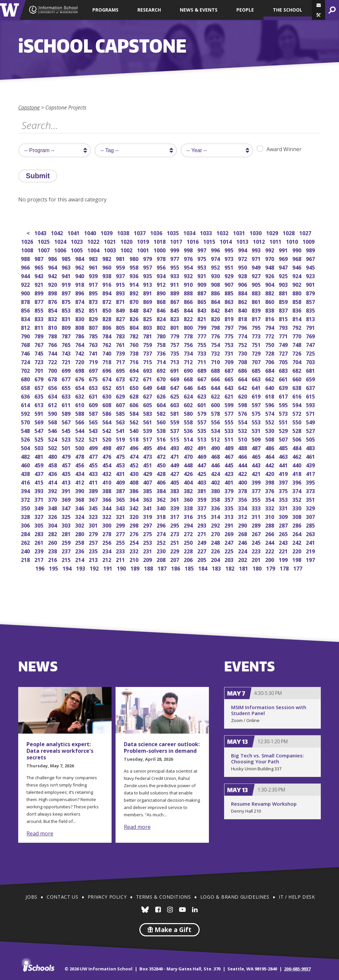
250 (189, 542)
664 (243, 379)
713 (175, 361)
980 (135, 258)
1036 (157, 232)
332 (270, 508)
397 (284, 482)
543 (94, 430)
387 (121, 490)
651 (121, 387)
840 (243, 310)
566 (80, 422)
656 (53, 387)
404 (189, 482)
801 (175, 327)
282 (53, 533)
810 (53, 327)
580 (189, 413)
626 (162, 396)
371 (40, 499)
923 (311, 275)
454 (107, 465)
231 (148, 551)
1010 (292, 241)
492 (189, 447)
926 (270, 275)
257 (94, 542)
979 (148, 258)
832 (53, 318)
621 (230, 396)
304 (53, 525)
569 (40, 422)
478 (80, 456)
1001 (144, 250)
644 (216, 387)
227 (202, 551)
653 (94, 387)
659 (311, 379)
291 (230, 525)
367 (94, 499)
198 (297, 559)
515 (175, 439)
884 (243, 293)
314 (216, 516)
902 (297, 284)
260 (53, 542)
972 (243, 258)
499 (94, 447)
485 (284, 447)
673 (121, 379)
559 (175, 422)
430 (135, 473)
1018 (160, 241)
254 (135, 542)
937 (121, 275)
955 (175, 267)
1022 (94, 241)
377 (257, 490)
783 (121, 336)
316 (189, 516)
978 (162, 258)
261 (40, 542)
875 (67, 301)
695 (121, 370)
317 (175, 516)
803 (148, 327)
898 (53, 293)
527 (311, 430)
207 (175, 559)
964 (53, 267)
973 (230, 258)
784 (107, 336)
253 (148, 542)
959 (121, 267)
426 (189, 473)
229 (175, 551)
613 (40, 404)
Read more (40, 833)
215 (67, 559)
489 (230, 447)
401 (230, 482)
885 (230, 293)
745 (40, 353)
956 (162, 267)
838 (270, 310)
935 (148, 275)
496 (135, 447)
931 (202, 275)
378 (243, 490)
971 (257, 258)
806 (107, 327)
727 (284, 353)
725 (311, 353)
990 (297, 250)
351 (311, 499)
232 (135, 551)
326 (53, 516)
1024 (61, 241)
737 (148, 353)
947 (284, 267)
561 (148, 422)
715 (148, 361)
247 (230, 542)
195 (54, 568)
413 (67, 482)
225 (230, 551)
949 (257, 267)
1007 (44, 250)
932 (189, 275)
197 (311, 559)
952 (216, 267)
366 (107, 499)
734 (189, 353)
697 (94, 370)
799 (202, 327)
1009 (309, 241)
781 (148, 336)
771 (284, 336)
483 (311, 447)
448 (189, 465)
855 (40, 310)
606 (135, 404)
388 (107, 490)
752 (243, 344)
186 (176, 568)
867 (175, 301)
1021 (110, 241)
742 (80, 353)
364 (135, 499)
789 (40, 336)
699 (67, 370)
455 (94, 465)
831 (67, 318)
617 (284, 396)
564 (107, 422)
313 (230, 516)
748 (297, 344)
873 (94, 301)
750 (270, 344)
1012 (259, 241)
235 (94, 551)
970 (270, 258)
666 (216, 379)
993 (257, 250)
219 (311, 551)
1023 (77, 241)
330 (297, 508)
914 (135, 284)
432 (107, 473)
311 (257, 516)
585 (121, 413)
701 (40, 370)
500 (80, 447)
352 (297, 499)
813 (311, 318)
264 (297, 533)
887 (202, 293)
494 (162, 447)
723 (40, 361)
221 (284, 551)
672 (135, 379)
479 (67, 456)
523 (67, 439)
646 (189, 387)
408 (135, 482)
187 (163, 568)
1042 (57, 232)
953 (202, 267)
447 (202, 465)
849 (121, 310)
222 (270, 551)
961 (94, 267)
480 (53, 456)
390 (80, 490)
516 (162, 439)
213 (94, 559)
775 (230, 336)
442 (270, 465)
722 (53, 361)
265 (284, 533)
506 (297, 439)
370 (53, 499)
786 (80, 336)
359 (202, 499)
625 (175, 396)
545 (67, 430)
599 (230, 404)
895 (94, 293)
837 (284, 310)
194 (68, 568)
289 (257, 525)
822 (189, 318)
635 (40, 396)
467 (230, 456)
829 (94, 318)
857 (311, 301)
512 (216, 439)
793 (284, 327)
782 (135, 336)
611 (67, 404)
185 (190, 568)
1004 (94, 250)
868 (162, 301)
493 (175, 447)
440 (297, 465)
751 (257, 344)
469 (202, 456)
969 (284, 258)
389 (94, 490)
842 (216, 310)
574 (270, 413)
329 (311, 508)
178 (285, 568)
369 (67, 499)
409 (121, 482)
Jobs (31, 897)
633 (67, 396)
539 (148, 430)
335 (230, 508)
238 (53, 551)
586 (107, 413)
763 (94, 344)
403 (202, 482)
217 (40, 559)
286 (297, 525)
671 (148, 379)
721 (67, 361)
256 (107, 542)
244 (270, 542)
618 (270, 396)
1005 (77, 250)
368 (80, 499)
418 (297, 473)
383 (175, 490)
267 (257, 533)
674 (107, 379)
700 (53, 370)
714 (162, 361)
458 (53, 465)
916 (107, 284)
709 (230, 361)
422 (243, 473)
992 (270, 250)
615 (311, 396)
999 (175, 250)
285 (311, 525)
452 (135, 465)
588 (80, 413)
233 (121, 551)
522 (80, 439)
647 (175, 387)
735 (175, 353)
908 (216, 284)
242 (297, 542)
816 (270, 318)
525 (40, 439)
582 (162, 413)
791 (311, 327)
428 (162, 473)
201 (257, 559)
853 (67, 310)
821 (202, 318)
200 (270, 559)
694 (135, 370)
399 (257, 482)
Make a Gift (169, 930)
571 (311, 413)
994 (243, 250)
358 (216, 499)
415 (40, 482)
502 (53, 447)
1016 (193, 241)
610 (80, 404)
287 (284, 525)
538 (162, 430)
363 (148, 499)
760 (135, 344)
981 (121, 258)
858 (297, 301)
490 (216, 447)
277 (121, 533)
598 (243, 404)
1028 (289, 232)
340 (162, 508)
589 (67, 413)
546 (53, 430)
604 (162, 404)
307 (311, 516)
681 (311, 370)
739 (121, 353)
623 (202, 396)
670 (162, 379)
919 (67, 284)
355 (257, 499)
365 (121, 499)
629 (121, 396)
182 (231, 568)
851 (94, 310)
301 (94, 525)
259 (67, 542)
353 (284, 499)
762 (107, 344)
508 (270, 439)
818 (243, 318)
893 (121, 293)
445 (230, 465)
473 (148, 456)
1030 (256, 232)
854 (53, 310)
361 (175, 499)
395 (311, 482)
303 (67, 525)
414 (53, 482)
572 (297, 413)
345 (94, 508)
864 (216, 301)
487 (257, 447)
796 (243, 327)
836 (297, 310)
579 (202, 413)
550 (297, 422)
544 (80, 430)
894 (107, 293)
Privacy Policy (107, 897)
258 (80, 542)
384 (162, 490)
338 (189, 508)
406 (162, 482)
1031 (240, 232)
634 (53, 396)
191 (108, 568)
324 (80, 516)
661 (284, 379)
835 (311, 310)
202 (243, 559)
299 (121, 525)
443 (257, 465)
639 (284, 387)
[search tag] (136, 150)
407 (148, 482)
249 (202, 542)
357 (230, 499)
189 (136, 568)
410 (107, 482)
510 (243, 439)
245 (257, 542)
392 (53, 490)
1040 (91, 232)
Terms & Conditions (164, 897)
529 (284, 430)
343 (121, 508)
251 (175, 542)
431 (121, 473)
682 (297, 370)
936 (135, 275)
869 (148, 301)
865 (202, 301)
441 (284, 465)
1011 (276, 241)
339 (175, 508)
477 (94, 456)
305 (40, 525)
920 (53, 284)
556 (216, 422)
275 (148, 533)
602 (189, 404)
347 (67, 508)
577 (230, 413)
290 (243, 525)
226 (216, 551)
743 (67, 353)
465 (257, 456)
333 (257, 508)
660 (297, 379)
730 (243, 353)
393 (40, 490)
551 (284, 422)
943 (40, 275)
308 (297, 516)
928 (243, 275)
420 (270, 473)
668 (189, 379)
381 (202, 490)
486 (270, 447)
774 (243, 336)
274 (162, 533)
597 (257, 404)
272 (189, 533)
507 (284, 439)
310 (270, 516)
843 (202, 310)
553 (257, 422)
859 (284, 301)
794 (270, 327)
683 (284, 370)
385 (148, 490)
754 (216, 344)
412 (80, 482)
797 (230, 327)
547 (40, 430)
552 (270, 422)
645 (202, 387)
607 (121, 404)
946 (297, 267)
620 (243, 396)
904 (270, 284)
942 (53, 275)
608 (107, 404)
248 (216, 542)
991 (284, 250)
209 (148, 559)
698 (80, 370)
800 (189, 327)
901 (311, 284)
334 (243, 508)
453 (121, 465)
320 (135, 516)
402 (216, 482)
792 (297, 327)
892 (135, 293)
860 (270, 301)
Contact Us (62, 897)
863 (230, 301)
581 (175, 413)
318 (162, 516)
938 (107, 275)
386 (135, 490)
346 (80, 508)
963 (67, 267)
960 (107, 267)
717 (121, 361)
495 (148, 447)
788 (53, 336)
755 (202, 344)
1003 (110, 250)
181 (244, 568)
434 (80, 473)
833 (40, 318)
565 (94, 422)
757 (175, 344)
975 (202, 258)
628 (135, 396)
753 (230, 344)
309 (284, 516)
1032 (223, 232)
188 (149, 568)
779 (175, 336)
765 (67, 344)
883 (257, 293)
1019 (144, 241)
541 (121, 430)
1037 (140, 232)
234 (107, 551)
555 (230, 422)
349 (40, 508)
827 (121, 318)
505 (311, 439)
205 (202, 559)
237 (67, 551)
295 (175, 525)
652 (107, 387)
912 (162, 284)
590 (53, 413)
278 (107, 533)
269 (230, 533)
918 (80, 284)
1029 (273, 232)
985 (67, 258)
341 (148, 508)
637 (311, 387)
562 (135, 422)
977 (175, 258)
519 (121, 439)
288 (270, 525)
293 (202, 525)
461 (311, 456)
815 (284, 318)
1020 (127, 241)
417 (311, 473)
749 (284, 344)
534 (216, 430)
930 (216, 275)
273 (175, 533)
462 (297, 456)
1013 (243, 241)
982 (107, 258)
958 (135, 267)
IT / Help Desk (297, 897)
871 (121, 301)
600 (216, 404)
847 (148, 310)
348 (53, 508)
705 (284, 361)
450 (162, 465)
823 (175, 318)
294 (189, 525)
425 (202, 473)
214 (80, 559)
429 (148, 473)
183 (217, 568)
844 (189, 310)
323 (94, 516)
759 (148, 344)
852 (80, 310)
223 (257, 551)
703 (311, 361)
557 (202, 422)
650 (135, 387)
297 (148, 525)
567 (67, 422)
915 (121, 284)
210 (135, 559)
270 (216, 533)
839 (257, 310)
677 (67, 379)
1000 (160, 250)
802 (162, 327)
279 (94, 533)
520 (107, 439)
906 (243, 284)
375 (284, 490)
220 (297, 551)
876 (53, 301)
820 (216, 318)
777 (202, 336)
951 (230, 267)
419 (284, 473)
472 (162, 456)
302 (80, 525)
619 (257, 396)
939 (94, 275)
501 (67, 447)
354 (270, 499)
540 (135, 430)
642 (243, 387)
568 (53, 422)
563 (121, 422)
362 (162, 499)
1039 (107, 232)
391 (67, 490)
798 (216, 327)
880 (297, 293)
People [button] (245, 10)
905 (257, 284)
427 (175, 473)
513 (202, 439)
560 (162, 422)
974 (216, 258)
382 (189, 490)
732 (216, 353)
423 (230, 473)
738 (135, 353)
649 (148, 387)
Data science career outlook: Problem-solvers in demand (162, 747)
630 (107, 396)
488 (243, 447)
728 (270, 353)
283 (40, 533)
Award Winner (279, 149)
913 (148, 284)
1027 (306, 232)
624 (189, 396)
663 (257, 379)
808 (80, 327)
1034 (190, 232)
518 (135, 439)
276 (135, 533)
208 (162, 559)
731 (230, 353)
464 (270, 456)
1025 (44, 241)
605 (148, 404)
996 (216, 250)
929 (230, 275)
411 (94, 482)
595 (284, 404)
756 (189, 344)
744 (53, 353)
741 (94, 353)
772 (270, 336)
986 (53, 258)
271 (202, 533)
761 (121, 344)
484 (297, 447)
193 (81, 568)
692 (162, 370)
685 (257, 370)
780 (162, 336)
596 (270, 404)
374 (297, 490)
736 (162, 353)
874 (80, 301)
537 (175, 430)
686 (243, 370)
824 (162, 318)
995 (230, 250)
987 (40, 258)
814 (297, 318)
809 (67, 327)
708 (243, 361)
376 (270, 490)
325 (67, 516)
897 (67, 293)
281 (67, 533)
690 (189, 370)
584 (135, 413)
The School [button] (288, 10)
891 (148, 293)
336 (216, 508)
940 (80, 275)
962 (80, 267)
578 (216, 413)
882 (270, 293)
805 (121, 327)
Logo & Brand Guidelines (235, 897)
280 (80, 533)
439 (311, 465)
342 (135, 508)
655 (67, 387)
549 (311, 422)
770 (297, 336)
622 (216, 396)
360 (189, 499)
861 (257, 301)
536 (189, 430)
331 (284, 508)
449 (175, 465)
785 (94, 336)
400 (243, 482)
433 (94, 473)
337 (202, 508)
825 (148, 318)
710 (216, 361)
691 (175, 370)
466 (243, 456)
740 (107, 353)
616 (297, 396)
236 (80, 551)
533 (230, 430)
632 (80, 396)
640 (270, 387)
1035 (173, 232)
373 (311, 490)
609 (94, 404)
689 (202, 370)
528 (297, 430)
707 (257, 361)
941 (67, 275)
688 (216, 370)
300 (107, 525)
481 (40, 456)
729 (257, 353)
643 (230, 387)
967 (311, 258)
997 (202, 250)
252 (162, 542)
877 (40, 301)
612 (53, 404)
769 (311, 336)
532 (243, 430)
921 (40, 284)
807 (94, 327)
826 (135, 318)
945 (311, 267)
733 (202, 353)
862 (243, 301)
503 (40, 447)
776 (216, 336)
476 (107, 456)
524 (53, 439)
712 (189, 361)
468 (216, 456)
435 (67, 473)
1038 (124, 232)
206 (189, 559)
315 (202, 516)
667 (202, 379)
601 (202, 404)
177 (298, 568)
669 (175, 379)
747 (311, 344)
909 (202, 284)
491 (202, 447)
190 (122, 568)
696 (107, 370)
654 (80, 387)
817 (257, 318)
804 (135, 327)
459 (40, 465)
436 (53, 473)
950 (243, 267)
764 (80, 344)
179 (271, 568)
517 (148, 439)
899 (40, 293)
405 (175, 482)
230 (162, 551)
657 (40, 387)
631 (94, 396)
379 (230, 490)
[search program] (55, 150)
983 (94, 258)
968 (297, 258)
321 (121, 516)
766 (53, 344)
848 (135, 310)
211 (121, 559)
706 (270, 361)
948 (270, 267)
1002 (127, 250)
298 (135, 525)
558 (189, 422)
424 (216, 473)
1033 (206, 232)
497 (121, 447)
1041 (74, 232)
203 (230, 559)
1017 (177, 241)
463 (284, 456)
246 (243, 542)
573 (284, 413)
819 (230, 318)
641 (257, 387)
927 (257, 275)
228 (189, 551)
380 (216, 490)
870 (135, 301)
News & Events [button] (199, 10)
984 (80, 258)
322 (107, 516)
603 (175, 404)
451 (148, 465)
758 (162, 344)
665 (230, 379)
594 (297, 404)
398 (270, 482)
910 (189, 284)
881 (284, 293)
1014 (226, 241)
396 (297, 482)
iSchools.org (38, 965)
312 (243, 516)
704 (297, 361)
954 (189, 267)
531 (257, 430)
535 (202, 430)
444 (243, 465)
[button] (318, 15)
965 (40, 267)
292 (216, 525)
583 (148, 413)
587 (94, 413)
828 (107, 318)
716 (135, 361)
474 (135, 456)
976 (189, 258)
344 (107, 508)
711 (202, 361)
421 (257, 473)
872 (107, 301)
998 (189, 250)
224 (243, 551)
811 (40, 327)
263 (311, 533)
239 (40, 551)
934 (162, 275)
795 (257, 327)
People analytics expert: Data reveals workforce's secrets (60, 751)
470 (189, 456)
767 (40, 344)
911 (175, 284)
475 (121, 456)
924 (297, 275)
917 (94, 284)
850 (107, 310)
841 (230, 310)
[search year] (217, 150)
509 (257, 439)
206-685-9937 (297, 969)
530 (270, 430)
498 (107, 447)
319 (148, 516)
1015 (210, 241)
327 (40, 516)
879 (311, 293)
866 (189, 301)
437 (40, 473)
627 (148, 396)
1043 (41, 232)
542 (107, 430)
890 (162, 293)
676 (80, 379)
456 (80, 465)
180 (258, 568)
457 (67, 465)
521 (94, 439)
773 (257, 336)
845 (175, 310)
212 (107, 559)
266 (270, 533)
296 (162, 525)
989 (311, 250)
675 (94, 379)
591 (40, 413)
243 (284, 542)
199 (284, 559)
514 (189, 439)
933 (175, 275)
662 (270, 379)
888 (189, 293)
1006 (61, 250)
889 (175, 293)
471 (175, 456)
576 (243, 413)
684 (270, 370)
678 (53, 379)
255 (121, 542)
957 (148, 267)
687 (230, 370)
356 (243, 499)
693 (148, 370)
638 (297, 387)
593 (311, 404)
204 (216, 559)
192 (95, 568)
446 (216, 465)
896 (80, 293)
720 (80, 361)
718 (107, 361)
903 (284, 284)
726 (297, 353)
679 (40, 379)
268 (243, 533)
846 (162, 310)
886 (216, 293)
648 (162, 387)
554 (243, 422)
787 (67, 336)
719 (94, 361)
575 (257, 413)
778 (189, 336)
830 (80, 318)
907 (230, 284)
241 (311, 542)
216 (53, 559)
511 (230, 439)
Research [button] (149, 10)
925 (284, 275)
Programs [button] (105, 10)
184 (203, 568)
